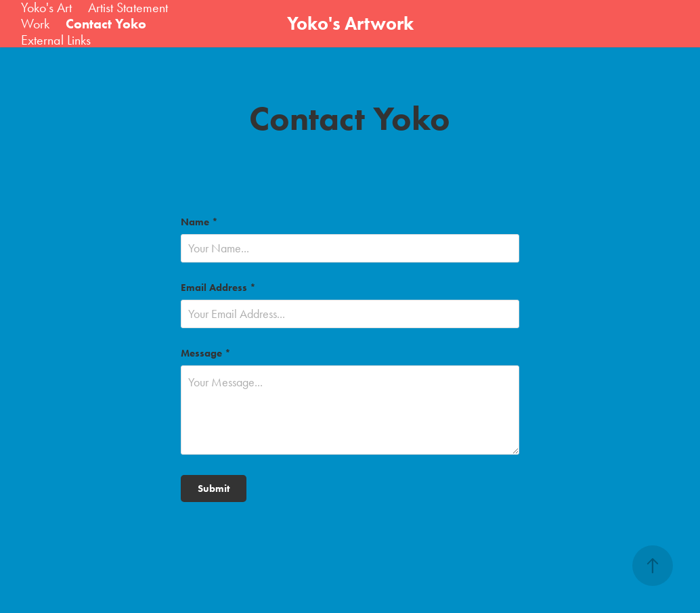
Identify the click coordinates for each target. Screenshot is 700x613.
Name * (199, 222)
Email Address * (218, 288)
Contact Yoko (106, 24)
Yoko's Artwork (350, 23)
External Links (56, 40)
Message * (206, 354)
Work (35, 24)
